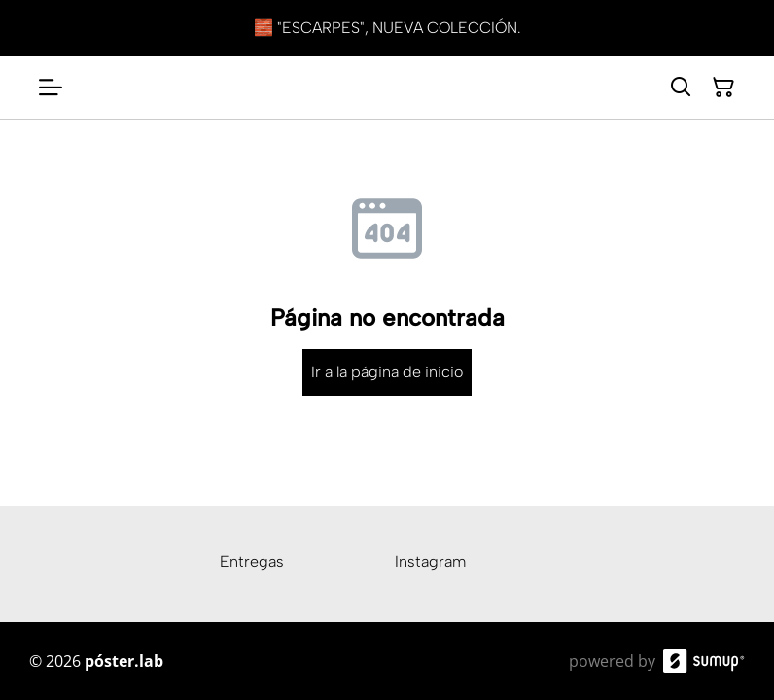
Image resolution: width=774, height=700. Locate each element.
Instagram (430, 561)
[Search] (681, 87)
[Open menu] (51, 87)
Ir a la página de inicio (387, 372)
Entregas (252, 561)
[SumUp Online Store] (704, 661)
